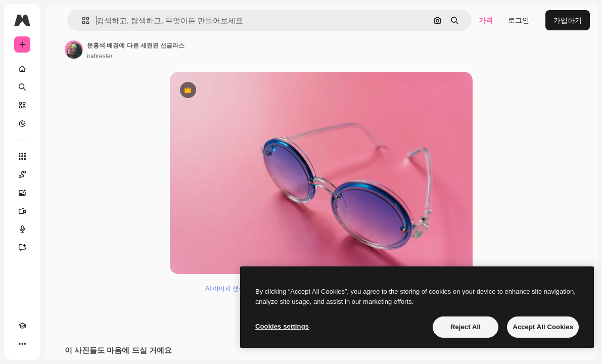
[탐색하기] (22, 123)
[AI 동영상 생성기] (22, 211)
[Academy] (22, 326)
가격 (486, 20)
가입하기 (568, 20)
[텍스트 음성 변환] (22, 229)
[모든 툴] (22, 156)
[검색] (22, 87)
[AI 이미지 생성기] (22, 193)
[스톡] (22, 105)
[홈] (22, 69)
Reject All (466, 327)
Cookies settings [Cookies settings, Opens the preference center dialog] (282, 326)
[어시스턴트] (22, 247)
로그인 (519, 20)
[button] (82, 20)
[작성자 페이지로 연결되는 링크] (74, 50)
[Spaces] (22, 174)
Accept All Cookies (543, 327)
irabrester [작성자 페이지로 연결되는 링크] (100, 56)
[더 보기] (22, 344)
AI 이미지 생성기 (228, 289)
